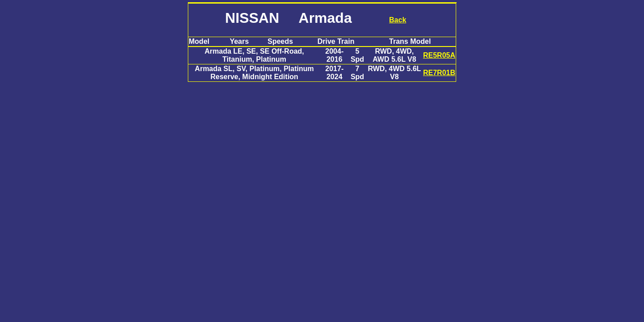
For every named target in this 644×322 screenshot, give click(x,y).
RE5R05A (439, 55)
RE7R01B (439, 73)
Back (398, 20)
